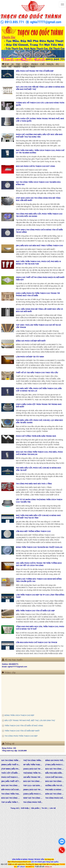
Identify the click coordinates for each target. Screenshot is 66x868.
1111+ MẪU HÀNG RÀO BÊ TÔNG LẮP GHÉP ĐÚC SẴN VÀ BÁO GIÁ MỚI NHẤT (39, 310)
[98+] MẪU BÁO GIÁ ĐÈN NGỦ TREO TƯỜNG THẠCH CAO (39, 246)
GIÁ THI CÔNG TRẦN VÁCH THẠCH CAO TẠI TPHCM (11, 760)
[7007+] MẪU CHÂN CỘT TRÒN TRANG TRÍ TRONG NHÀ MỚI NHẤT (39, 406)
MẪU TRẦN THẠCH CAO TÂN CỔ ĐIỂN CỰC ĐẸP (35, 611)
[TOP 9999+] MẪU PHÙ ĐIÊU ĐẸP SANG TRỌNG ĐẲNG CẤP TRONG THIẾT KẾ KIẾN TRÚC (11, 769)
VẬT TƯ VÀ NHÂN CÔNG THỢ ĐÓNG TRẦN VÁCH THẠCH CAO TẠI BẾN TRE (39, 501)
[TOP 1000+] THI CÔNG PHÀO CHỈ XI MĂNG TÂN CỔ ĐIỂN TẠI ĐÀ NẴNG (39, 231)
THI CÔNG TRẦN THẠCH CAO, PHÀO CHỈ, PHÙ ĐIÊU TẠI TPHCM (11, 794)
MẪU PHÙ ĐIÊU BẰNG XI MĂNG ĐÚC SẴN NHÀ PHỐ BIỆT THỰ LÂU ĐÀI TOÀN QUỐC (55, 773)
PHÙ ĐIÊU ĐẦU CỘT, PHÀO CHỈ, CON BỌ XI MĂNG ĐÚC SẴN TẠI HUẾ (39, 469)
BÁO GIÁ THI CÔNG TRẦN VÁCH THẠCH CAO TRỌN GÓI (55, 769)
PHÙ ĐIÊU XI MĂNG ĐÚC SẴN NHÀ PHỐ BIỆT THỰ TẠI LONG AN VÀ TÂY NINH (55, 790)
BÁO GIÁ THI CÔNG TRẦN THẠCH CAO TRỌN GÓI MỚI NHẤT (11, 786)
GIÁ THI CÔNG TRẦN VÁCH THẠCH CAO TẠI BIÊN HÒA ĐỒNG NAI (38, 183)
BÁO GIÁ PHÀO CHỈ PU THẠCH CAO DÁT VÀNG (36, 166)
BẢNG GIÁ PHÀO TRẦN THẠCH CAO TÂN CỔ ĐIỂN (55, 760)
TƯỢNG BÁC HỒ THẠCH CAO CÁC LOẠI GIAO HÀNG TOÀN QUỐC (40, 104)
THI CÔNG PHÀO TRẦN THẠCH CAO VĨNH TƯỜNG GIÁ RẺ (33, 802)
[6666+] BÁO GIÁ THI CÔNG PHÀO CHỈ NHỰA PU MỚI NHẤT (33, 790)
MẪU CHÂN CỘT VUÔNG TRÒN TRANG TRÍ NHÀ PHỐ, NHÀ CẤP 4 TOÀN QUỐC (40, 120)
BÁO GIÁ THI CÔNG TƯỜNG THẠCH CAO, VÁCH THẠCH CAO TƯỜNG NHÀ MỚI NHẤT (33, 781)
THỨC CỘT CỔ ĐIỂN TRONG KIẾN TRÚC (11, 773)
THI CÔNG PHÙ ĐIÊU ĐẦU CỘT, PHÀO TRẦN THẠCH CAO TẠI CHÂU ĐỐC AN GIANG (39, 215)
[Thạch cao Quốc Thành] (62, 4)
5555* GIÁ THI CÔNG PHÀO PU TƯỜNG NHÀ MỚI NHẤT (33, 798)
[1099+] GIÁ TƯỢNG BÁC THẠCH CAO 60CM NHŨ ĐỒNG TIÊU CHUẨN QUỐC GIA (39, 580)
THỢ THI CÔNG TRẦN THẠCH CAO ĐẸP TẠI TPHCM (33, 760)
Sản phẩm (35, 808)
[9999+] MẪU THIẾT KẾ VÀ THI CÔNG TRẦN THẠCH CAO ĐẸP (11, 765)
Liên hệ (52, 808)
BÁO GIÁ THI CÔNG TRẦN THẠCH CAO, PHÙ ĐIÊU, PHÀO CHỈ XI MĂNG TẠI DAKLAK (39, 453)
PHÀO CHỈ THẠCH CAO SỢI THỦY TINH (11, 777)
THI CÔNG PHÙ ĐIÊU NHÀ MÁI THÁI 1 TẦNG (34, 484)
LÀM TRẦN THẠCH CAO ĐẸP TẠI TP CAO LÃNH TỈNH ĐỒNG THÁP (40, 596)
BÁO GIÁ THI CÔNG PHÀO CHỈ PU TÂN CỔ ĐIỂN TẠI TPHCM (55, 781)
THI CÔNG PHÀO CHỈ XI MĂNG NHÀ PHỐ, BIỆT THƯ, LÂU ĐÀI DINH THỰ (55, 798)
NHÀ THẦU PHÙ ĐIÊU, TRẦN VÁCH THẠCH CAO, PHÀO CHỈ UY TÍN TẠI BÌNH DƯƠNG (40, 152)
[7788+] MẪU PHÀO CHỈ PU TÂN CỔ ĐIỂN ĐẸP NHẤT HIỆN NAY (55, 765)
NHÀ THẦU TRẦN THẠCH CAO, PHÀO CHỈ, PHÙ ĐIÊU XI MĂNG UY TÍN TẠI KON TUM (38, 263)
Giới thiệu (25, 808)
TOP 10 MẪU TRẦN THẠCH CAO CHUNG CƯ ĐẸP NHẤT (11, 802)
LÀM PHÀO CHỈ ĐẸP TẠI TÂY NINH (30, 357)
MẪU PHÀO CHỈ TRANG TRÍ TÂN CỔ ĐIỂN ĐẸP (35, 71)
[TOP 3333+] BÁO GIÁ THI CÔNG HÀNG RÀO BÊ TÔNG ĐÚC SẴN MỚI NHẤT (38, 199)
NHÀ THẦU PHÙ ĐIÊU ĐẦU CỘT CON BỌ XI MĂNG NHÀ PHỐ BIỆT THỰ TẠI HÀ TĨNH (38, 517)
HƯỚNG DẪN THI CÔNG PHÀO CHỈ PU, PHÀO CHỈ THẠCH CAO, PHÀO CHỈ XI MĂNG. (55, 786)
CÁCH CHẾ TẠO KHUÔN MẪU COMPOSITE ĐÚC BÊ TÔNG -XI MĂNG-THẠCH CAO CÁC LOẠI (55, 777)
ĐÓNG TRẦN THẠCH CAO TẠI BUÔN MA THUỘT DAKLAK (39, 547)
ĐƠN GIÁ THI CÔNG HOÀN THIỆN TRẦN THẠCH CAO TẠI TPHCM (55, 794)
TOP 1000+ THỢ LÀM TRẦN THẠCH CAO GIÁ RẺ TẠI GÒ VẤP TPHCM (38, 326)
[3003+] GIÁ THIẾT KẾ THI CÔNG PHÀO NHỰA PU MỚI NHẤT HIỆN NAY (40, 279)
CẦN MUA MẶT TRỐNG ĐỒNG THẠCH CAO (33, 531)
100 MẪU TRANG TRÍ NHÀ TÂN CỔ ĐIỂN (33, 777)
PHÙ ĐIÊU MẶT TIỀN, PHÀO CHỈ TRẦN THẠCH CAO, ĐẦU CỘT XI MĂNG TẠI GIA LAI (39, 390)
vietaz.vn (48, 867)
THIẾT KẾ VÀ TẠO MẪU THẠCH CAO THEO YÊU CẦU (37, 373)
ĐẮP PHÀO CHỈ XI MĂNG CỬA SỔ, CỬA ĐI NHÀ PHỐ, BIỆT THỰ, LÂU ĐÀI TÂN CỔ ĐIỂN (11, 790)
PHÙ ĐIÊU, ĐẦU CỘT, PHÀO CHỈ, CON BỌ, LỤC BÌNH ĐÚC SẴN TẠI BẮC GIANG (40, 421)
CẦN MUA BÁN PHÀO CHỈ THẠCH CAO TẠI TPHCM (36, 642)
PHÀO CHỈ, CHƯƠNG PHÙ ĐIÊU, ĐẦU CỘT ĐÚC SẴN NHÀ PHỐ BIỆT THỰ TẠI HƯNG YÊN (39, 136)
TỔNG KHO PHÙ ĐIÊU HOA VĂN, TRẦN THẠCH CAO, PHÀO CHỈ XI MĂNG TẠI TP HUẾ (40, 628)
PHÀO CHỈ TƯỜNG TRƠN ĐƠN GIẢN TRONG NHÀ (36, 436)
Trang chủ (15, 808)
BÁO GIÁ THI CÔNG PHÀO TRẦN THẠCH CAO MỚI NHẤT (11, 798)
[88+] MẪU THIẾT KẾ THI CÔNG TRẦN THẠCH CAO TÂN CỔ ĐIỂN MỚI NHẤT (11, 781)
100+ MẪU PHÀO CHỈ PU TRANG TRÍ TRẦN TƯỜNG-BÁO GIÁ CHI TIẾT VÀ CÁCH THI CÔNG (39, 564)
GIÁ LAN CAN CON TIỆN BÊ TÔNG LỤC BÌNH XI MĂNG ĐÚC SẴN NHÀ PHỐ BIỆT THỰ (40, 88)
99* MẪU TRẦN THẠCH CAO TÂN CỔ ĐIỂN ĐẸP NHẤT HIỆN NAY (33, 765)
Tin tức (44, 808)
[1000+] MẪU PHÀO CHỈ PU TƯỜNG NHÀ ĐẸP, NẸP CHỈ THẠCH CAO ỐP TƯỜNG (33, 794)
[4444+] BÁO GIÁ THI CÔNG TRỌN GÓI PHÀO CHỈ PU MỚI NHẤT (33, 769)
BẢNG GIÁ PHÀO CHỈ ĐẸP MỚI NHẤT (31, 341)
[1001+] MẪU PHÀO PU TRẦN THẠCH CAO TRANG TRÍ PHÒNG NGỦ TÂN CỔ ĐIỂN (38, 294)
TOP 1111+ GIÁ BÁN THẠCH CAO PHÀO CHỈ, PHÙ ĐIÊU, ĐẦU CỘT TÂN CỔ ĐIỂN (33, 786)
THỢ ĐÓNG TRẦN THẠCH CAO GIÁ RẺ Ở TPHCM (33, 773)
